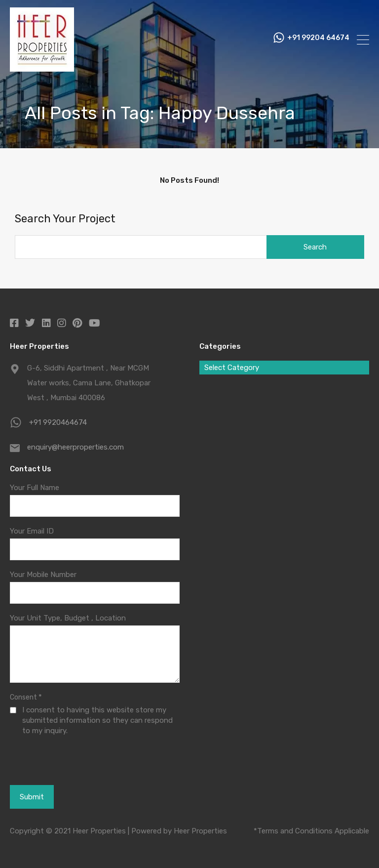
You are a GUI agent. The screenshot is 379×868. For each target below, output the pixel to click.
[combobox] (284, 368)
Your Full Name (35, 488)
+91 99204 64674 (318, 40)
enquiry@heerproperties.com (76, 447)
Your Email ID (32, 531)
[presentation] (64, 760)
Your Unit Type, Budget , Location (68, 618)
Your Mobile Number (43, 575)
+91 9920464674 (58, 422)
